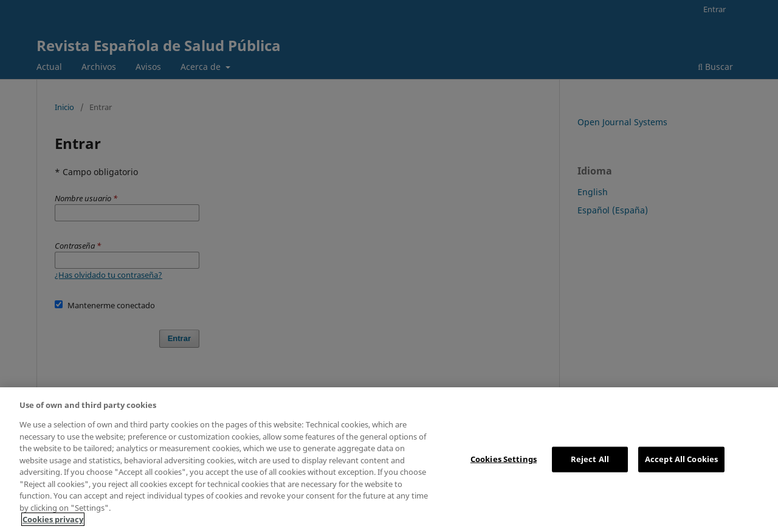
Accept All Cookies (681, 459)
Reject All (590, 459)
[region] (389, 460)
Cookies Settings (504, 459)
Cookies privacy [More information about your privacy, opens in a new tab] (53, 519)
